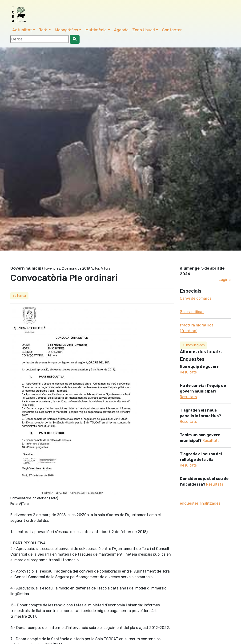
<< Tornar (19, 296)
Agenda (121, 30)
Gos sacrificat (192, 312)
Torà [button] (43, 30)
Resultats (188, 372)
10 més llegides (193, 345)
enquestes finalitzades (200, 503)
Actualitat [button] (22, 30)
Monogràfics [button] (66, 30)
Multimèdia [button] (96, 30)
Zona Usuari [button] (144, 30)
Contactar (172, 30)
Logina (225, 280)
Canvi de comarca (196, 298)
